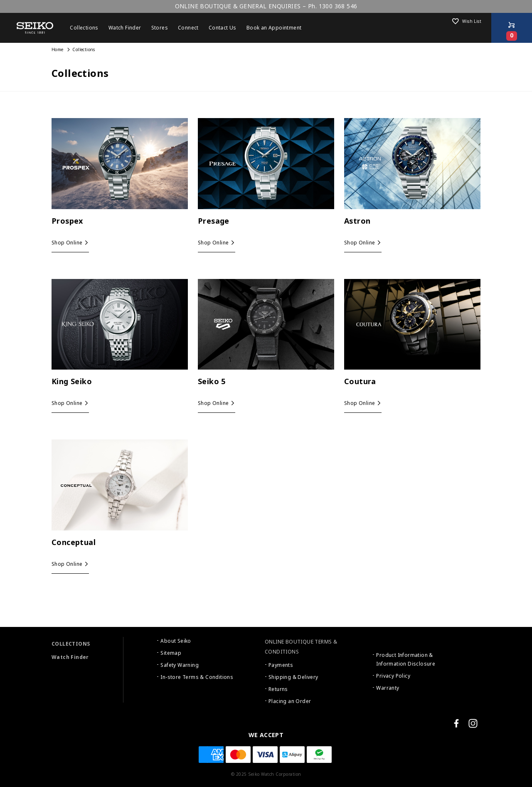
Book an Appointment (274, 28)
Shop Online (67, 243)
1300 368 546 (338, 6)
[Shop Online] (512, 28)
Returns (278, 689)
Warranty (388, 688)
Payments (281, 665)
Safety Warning (180, 665)
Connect (188, 28)
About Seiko (176, 641)
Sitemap (171, 653)
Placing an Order (290, 701)
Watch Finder (70, 657)
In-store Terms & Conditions (197, 677)
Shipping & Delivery (293, 677)
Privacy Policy (393, 676)
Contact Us (223, 28)
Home (58, 50)
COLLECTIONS (71, 644)
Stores (160, 28)
